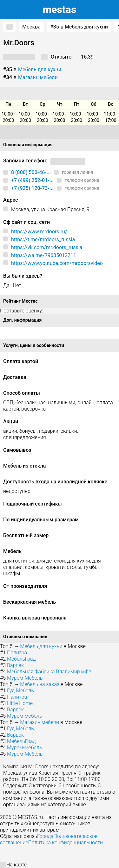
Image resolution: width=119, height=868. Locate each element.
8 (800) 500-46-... (31, 172)
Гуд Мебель (20, 691)
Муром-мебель (24, 716)
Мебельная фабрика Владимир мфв (49, 672)
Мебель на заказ (40, 684)
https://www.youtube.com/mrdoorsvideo (57, 263)
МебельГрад (21, 659)
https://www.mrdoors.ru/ (39, 232)
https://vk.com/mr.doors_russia (47, 247)
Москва (31, 27)
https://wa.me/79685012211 (44, 255)
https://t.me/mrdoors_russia (43, 239)
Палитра (17, 653)
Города (45, 836)
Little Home (20, 703)
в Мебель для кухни (79, 27)
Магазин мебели (38, 77)
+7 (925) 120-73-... (32, 188)
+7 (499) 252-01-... (32, 180)
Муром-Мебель (25, 678)
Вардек (15, 665)
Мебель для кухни (40, 69)
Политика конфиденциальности (65, 843)
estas (60, 9)
